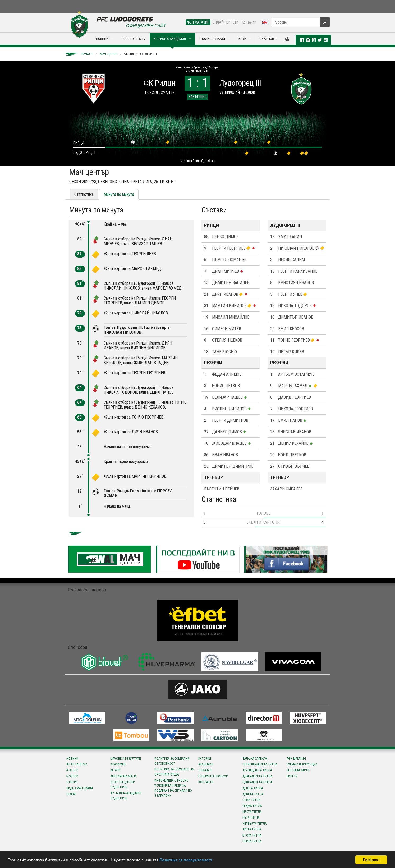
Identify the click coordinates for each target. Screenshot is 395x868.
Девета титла (253, 794)
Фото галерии (77, 764)
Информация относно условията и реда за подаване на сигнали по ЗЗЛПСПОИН (173, 788)
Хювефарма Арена (123, 776)
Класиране (118, 764)
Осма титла (251, 800)
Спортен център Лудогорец (122, 785)
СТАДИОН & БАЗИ (212, 39)
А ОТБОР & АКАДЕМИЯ (170, 39)
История (205, 759)
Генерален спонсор (213, 776)
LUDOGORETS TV (134, 39)
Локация (205, 770)
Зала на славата (255, 759)
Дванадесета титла (257, 776)
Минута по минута (119, 194)
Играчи (115, 770)
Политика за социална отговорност (172, 761)
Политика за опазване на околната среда (174, 772)
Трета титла (252, 829)
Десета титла (253, 788)
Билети (292, 776)
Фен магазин (296, 759)
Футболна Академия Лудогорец (126, 796)
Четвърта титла (254, 824)
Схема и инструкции (302, 764)
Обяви (71, 794)
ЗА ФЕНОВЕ (268, 39)
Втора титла (252, 835)
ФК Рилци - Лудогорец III (141, 54)
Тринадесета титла (257, 770)
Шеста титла (252, 812)
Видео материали (80, 788)
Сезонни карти (298, 770)
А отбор (72, 770)
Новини (72, 759)
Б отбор (72, 776)
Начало (87, 54)
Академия (206, 764)
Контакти (249, 22)
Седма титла (252, 806)
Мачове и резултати (126, 759)
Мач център (108, 54)
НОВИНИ (102, 39)
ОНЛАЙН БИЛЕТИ (226, 22)
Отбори (72, 782)
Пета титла (251, 818)
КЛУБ (242, 39)
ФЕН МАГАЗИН (198, 22)
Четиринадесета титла (260, 764)
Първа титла (252, 841)
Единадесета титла (257, 782)
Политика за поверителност (186, 860)
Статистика (84, 194)
